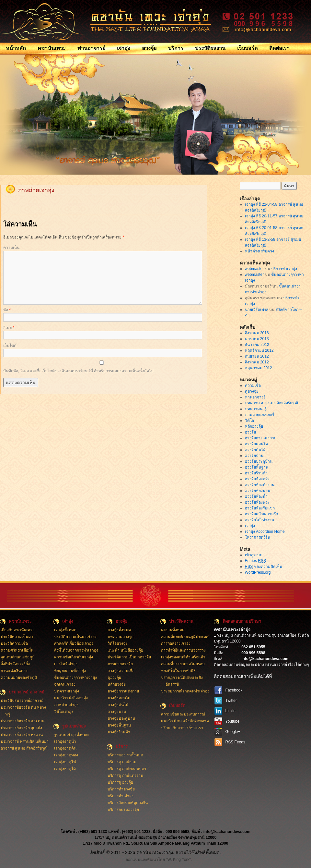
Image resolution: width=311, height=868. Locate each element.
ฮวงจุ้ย (149, 48)
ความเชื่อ (253, 385)
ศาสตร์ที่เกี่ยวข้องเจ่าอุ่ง (74, 643)
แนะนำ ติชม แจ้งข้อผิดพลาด (185, 721)
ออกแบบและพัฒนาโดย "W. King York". (159, 860)
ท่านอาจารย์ (91, 48)
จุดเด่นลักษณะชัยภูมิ (18, 657)
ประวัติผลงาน (210, 48)
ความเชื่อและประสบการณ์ (183, 714)
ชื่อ (7, 310)
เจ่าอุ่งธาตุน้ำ (65, 741)
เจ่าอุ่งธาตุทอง (66, 755)
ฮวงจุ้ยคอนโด (256, 444)
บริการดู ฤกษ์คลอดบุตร (127, 769)
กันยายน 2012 (257, 356)
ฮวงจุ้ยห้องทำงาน (260, 485)
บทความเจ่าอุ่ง (67, 691)
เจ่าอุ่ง (124, 48)
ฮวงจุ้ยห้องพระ (257, 502)
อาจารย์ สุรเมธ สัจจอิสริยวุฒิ (24, 748)
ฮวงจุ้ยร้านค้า (256, 473)
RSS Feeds (235, 742)
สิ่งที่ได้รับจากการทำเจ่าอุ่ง (76, 650)
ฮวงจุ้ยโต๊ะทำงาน (259, 520)
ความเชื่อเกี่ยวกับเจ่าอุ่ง (74, 657)
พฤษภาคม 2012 (259, 368)
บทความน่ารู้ (256, 409)
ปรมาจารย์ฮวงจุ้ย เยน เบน (23, 721)
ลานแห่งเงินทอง (14, 671)
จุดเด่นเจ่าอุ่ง (65, 684)
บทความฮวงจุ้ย (121, 637)
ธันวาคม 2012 (257, 345)
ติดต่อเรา (279, 48)
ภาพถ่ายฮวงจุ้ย (120, 664)
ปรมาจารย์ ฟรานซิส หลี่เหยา (25, 741)
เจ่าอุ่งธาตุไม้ (65, 769)
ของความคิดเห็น (264, 567)
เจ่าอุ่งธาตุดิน (65, 748)
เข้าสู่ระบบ (254, 555)
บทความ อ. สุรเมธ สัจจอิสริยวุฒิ (271, 403)
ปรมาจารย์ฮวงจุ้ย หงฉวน (22, 735)
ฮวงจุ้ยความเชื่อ (121, 671)
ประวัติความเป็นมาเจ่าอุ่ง (75, 637)
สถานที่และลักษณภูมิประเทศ (185, 637)
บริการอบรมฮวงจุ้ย (123, 810)
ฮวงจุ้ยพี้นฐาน (257, 467)
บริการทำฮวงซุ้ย (121, 789)
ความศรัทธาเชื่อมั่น (17, 650)
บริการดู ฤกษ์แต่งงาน (125, 776)
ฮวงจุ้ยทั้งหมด (119, 630)
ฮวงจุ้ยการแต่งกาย (261, 438)
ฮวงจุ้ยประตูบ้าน (259, 461)
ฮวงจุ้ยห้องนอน (258, 491)
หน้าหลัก (16, 48)
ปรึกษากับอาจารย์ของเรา (182, 728)
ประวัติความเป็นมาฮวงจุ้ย (129, 657)
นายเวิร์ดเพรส (257, 310)
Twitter (231, 701)
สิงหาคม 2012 (257, 362)
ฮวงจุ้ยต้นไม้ (255, 450)
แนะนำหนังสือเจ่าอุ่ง (71, 698)
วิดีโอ (249, 421)
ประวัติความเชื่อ (14, 643)
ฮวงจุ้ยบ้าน (254, 456)
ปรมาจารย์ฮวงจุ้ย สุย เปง (22, 728)
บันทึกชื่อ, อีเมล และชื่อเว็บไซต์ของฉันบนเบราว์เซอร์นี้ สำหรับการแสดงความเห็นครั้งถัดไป (78, 371)
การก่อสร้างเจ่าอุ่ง (176, 643)
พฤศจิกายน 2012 (259, 350)
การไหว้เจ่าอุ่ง (66, 664)
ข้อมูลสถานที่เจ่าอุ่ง (70, 671)
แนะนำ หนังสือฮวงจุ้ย (125, 650)
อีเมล (9, 328)
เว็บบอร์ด (247, 48)
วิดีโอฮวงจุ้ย (118, 643)
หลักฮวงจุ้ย (254, 426)
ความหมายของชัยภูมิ (19, 678)
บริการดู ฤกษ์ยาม (122, 762)
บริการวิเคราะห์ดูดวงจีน (128, 803)
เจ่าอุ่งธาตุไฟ (65, 762)
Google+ (233, 732)
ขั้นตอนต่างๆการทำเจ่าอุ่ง (75, 678)
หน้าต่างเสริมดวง (259, 251)
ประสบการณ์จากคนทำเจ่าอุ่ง (185, 691)
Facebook (234, 690)
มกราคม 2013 (257, 339)
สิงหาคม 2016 (257, 333)
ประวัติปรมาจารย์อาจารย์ (22, 701)
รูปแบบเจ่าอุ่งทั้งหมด (71, 735)
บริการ (176, 48)
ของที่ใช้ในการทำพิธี (178, 671)
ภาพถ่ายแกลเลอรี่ (259, 415)
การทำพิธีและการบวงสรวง (183, 650)
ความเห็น (11, 248)
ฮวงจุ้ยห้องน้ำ (256, 496)
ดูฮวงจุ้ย (252, 391)
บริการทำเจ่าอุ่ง (284, 269)
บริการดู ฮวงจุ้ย (120, 782)
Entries (255, 561)
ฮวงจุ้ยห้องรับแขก (260, 508)
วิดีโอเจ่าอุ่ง (64, 712)
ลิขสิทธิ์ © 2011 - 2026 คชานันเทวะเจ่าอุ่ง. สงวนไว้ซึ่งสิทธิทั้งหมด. (155, 852)
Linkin (230, 711)
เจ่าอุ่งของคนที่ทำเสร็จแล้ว (183, 657)
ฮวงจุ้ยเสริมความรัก (261, 514)
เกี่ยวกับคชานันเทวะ (17, 630)
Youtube (233, 721)
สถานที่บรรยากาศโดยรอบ (183, 664)
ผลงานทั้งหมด (173, 630)
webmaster (254, 269)
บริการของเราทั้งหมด (125, 755)
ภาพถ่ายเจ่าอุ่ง (66, 705)
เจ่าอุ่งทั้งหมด (65, 630)
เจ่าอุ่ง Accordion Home (265, 532)
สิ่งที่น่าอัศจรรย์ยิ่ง (15, 664)
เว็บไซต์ (10, 346)
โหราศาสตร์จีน (258, 537)
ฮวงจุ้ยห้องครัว (257, 479)
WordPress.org (258, 572)
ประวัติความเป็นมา (17, 637)
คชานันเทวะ (52, 48)
